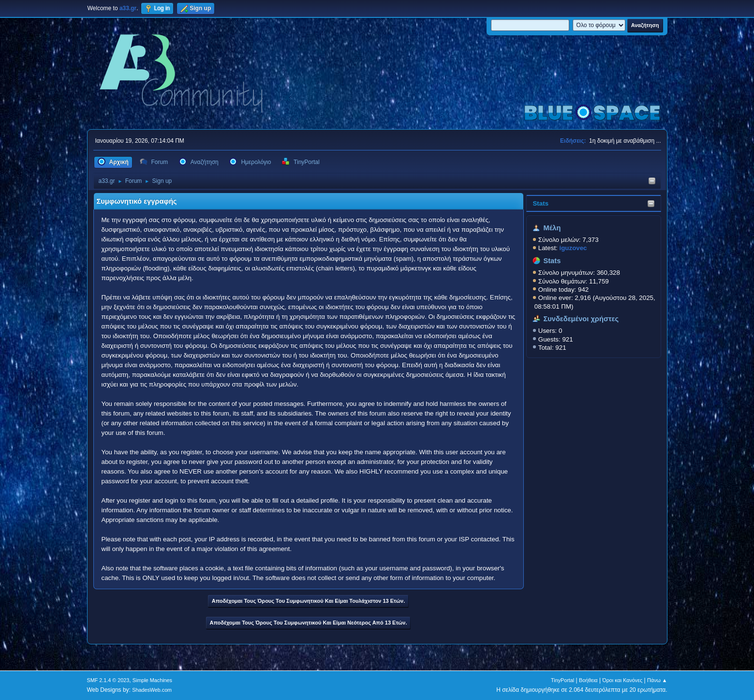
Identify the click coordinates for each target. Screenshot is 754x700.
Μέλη (552, 228)
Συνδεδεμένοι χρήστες (581, 319)
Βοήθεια (588, 680)
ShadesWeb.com (152, 690)
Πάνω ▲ (657, 680)
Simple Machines (152, 680)
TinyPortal (562, 680)
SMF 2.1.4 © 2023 (108, 680)
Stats (540, 203)
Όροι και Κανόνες (622, 680)
